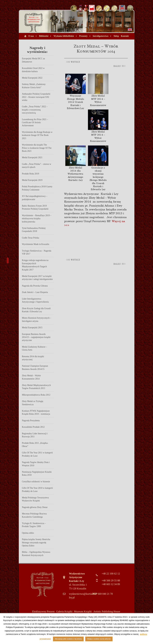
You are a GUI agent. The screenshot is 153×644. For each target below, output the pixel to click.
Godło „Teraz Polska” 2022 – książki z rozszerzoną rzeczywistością (35, 110)
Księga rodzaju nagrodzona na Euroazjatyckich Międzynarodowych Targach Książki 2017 (35, 265)
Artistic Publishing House (107, 611)
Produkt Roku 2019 (31, 174)
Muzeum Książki (83, 611)
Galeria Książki (64, 611)
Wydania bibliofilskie (64, 36)
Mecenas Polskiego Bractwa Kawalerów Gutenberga (34, 515)
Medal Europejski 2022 (32, 78)
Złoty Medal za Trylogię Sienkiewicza (33, 403)
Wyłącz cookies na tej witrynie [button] (99, 639)
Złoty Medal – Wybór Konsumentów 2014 (31, 377)
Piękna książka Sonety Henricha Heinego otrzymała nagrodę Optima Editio (36, 543)
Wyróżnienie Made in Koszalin (36, 244)
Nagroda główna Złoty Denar (35, 507)
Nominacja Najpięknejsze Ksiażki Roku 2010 (37, 473)
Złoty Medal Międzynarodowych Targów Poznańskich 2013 (36, 387)
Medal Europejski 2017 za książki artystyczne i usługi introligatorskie (37, 278)
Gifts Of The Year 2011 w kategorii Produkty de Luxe (37, 454)
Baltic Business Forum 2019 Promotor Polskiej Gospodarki (35, 207)
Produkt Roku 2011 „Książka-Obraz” (35, 445)
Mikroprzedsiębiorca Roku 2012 (36, 395)
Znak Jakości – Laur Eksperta (35, 292)
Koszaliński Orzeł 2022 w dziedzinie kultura (33, 70)
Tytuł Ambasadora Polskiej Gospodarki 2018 (34, 230)
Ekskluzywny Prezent (43, 611)
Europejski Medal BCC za (33, 60)
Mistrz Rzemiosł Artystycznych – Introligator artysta (37, 319)
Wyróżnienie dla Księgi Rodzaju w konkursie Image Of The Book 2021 (37, 135)
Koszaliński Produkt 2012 (33, 427)
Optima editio (28, 533)
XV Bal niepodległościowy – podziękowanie (35, 198)
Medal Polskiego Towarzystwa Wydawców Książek (35, 499)
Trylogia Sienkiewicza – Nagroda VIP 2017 (37, 252)
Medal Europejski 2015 (32, 328)
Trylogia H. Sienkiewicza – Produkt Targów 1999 (34, 525)
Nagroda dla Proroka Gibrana (35, 286)
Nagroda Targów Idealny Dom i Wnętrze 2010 (36, 464)
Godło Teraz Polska (31, 238)
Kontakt (125, 36)
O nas (31, 36)
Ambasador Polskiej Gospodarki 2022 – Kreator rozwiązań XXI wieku (36, 97)
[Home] (25, 36)
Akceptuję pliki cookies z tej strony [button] (68, 639)
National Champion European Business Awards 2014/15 (35, 367)
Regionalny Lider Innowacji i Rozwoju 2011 (35, 435)
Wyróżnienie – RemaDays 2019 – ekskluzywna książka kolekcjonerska (37, 219)
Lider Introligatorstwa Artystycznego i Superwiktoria (35, 300)
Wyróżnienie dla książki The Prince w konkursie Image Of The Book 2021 (37, 148)
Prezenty (83, 36)
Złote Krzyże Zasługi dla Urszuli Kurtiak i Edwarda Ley (36, 310)
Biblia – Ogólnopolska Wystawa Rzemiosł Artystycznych (36, 554)
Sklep (116, 36)
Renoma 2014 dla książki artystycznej (33, 358)
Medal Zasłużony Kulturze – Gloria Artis (35, 348)
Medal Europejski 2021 (32, 157)
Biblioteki (44, 36)
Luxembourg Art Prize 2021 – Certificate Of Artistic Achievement (35, 123)
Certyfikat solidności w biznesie (36, 482)
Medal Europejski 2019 (32, 180)
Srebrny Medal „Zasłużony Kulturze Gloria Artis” (34, 86)
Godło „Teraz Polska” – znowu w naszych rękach (37, 166)
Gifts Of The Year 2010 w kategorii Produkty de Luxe (37, 490)
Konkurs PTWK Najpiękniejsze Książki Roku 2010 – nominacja (36, 412)
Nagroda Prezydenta (31, 421)
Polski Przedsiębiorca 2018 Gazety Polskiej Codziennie (37, 188)
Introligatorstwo (101, 36)
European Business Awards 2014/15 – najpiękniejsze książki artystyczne (36, 337)
